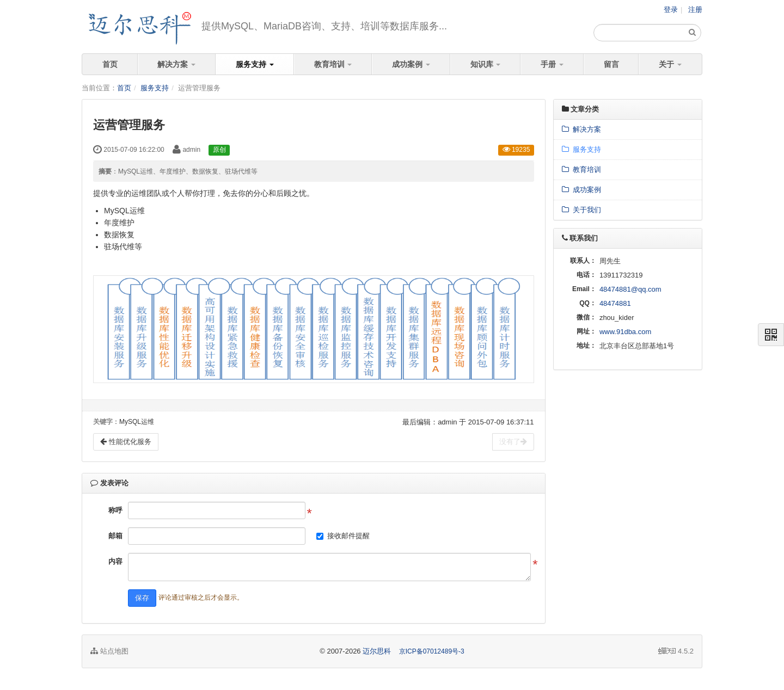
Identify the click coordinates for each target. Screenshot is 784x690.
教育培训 (333, 64)
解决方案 (176, 64)
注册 (695, 10)
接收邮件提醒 (348, 536)
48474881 (615, 303)
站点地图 (109, 651)
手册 (552, 64)
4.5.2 (676, 652)
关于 (670, 64)
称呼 (115, 510)
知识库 (486, 64)
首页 (110, 64)
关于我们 (581, 210)
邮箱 (115, 536)
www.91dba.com (625, 332)
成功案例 (411, 64)
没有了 (513, 442)
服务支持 (255, 64)
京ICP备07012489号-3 (432, 651)
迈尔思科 (377, 651)
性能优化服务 (126, 442)
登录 (671, 10)
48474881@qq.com (630, 289)
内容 (115, 561)
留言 (611, 64)
